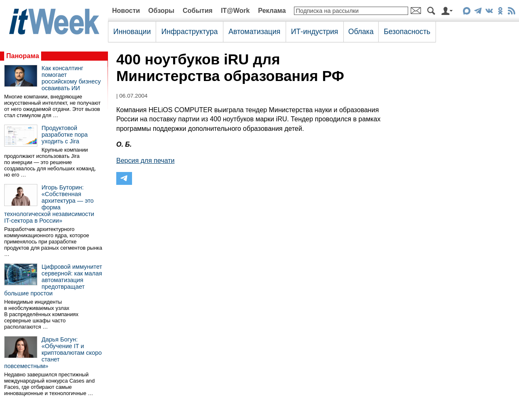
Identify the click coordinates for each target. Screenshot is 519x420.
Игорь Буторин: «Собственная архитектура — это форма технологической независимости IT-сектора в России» (49, 204)
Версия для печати (145, 161)
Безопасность (407, 32)
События (198, 11)
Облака (361, 32)
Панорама (23, 56)
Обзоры (161, 11)
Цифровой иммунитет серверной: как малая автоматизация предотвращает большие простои (53, 280)
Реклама (272, 11)
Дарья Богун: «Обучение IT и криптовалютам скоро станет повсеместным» (53, 353)
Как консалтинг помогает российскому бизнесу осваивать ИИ (71, 78)
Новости (126, 11)
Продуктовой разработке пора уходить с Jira (65, 135)
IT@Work (235, 11)
